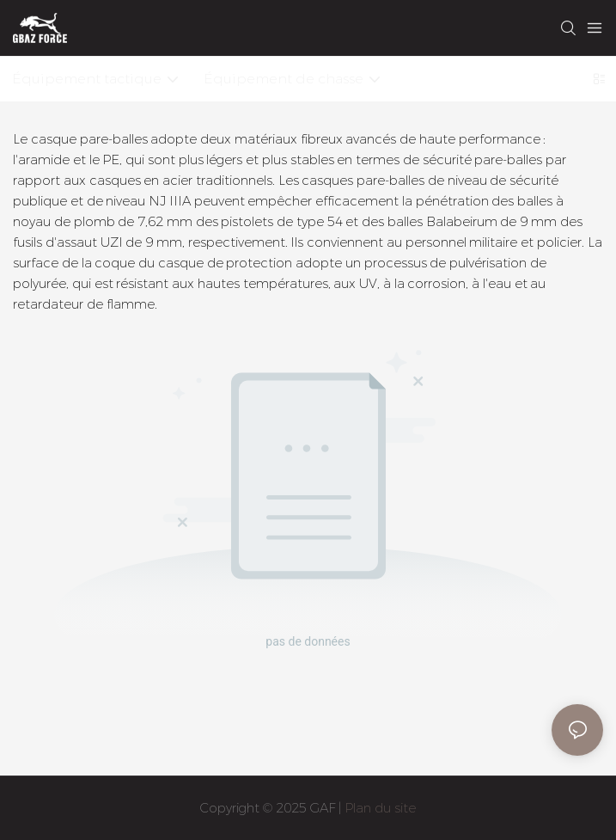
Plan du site (380, 808)
